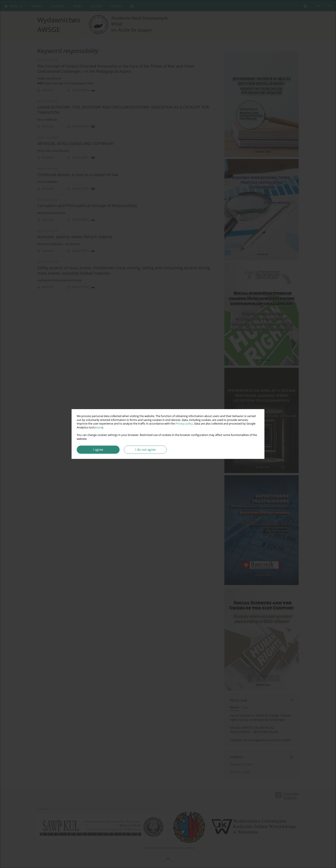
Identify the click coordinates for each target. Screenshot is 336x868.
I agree (98, 450)
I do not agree (145, 450)
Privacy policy (184, 424)
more (99, 427)
